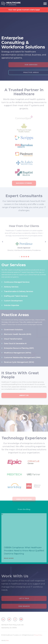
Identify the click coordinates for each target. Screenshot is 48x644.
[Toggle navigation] (44, 4)
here (37, 10)
